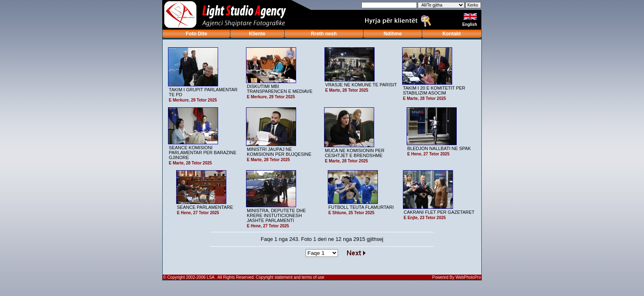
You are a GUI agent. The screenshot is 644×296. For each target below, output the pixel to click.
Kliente (257, 34)
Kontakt (452, 34)
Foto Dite (196, 34)
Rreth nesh (324, 34)
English (470, 24)
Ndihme (393, 34)
